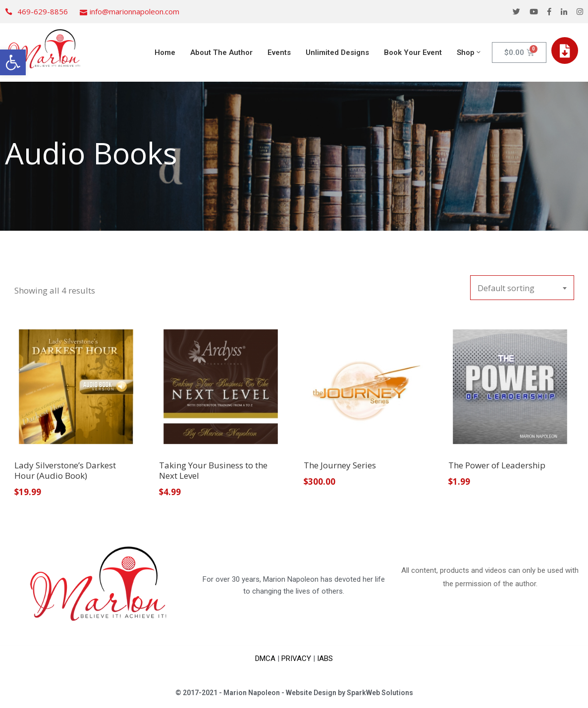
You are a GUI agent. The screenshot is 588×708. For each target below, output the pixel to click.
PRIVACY (296, 658)
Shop (469, 52)
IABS (325, 658)
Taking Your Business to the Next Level (213, 470)
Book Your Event (413, 52)
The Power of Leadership (497, 465)
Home (165, 52)
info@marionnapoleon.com (134, 11)
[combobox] (522, 288)
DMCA (265, 658)
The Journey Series (340, 465)
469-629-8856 (43, 11)
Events (279, 52)
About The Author (221, 52)
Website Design (311, 693)
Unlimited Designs (337, 52)
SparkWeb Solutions (380, 693)
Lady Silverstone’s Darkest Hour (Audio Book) (65, 470)
